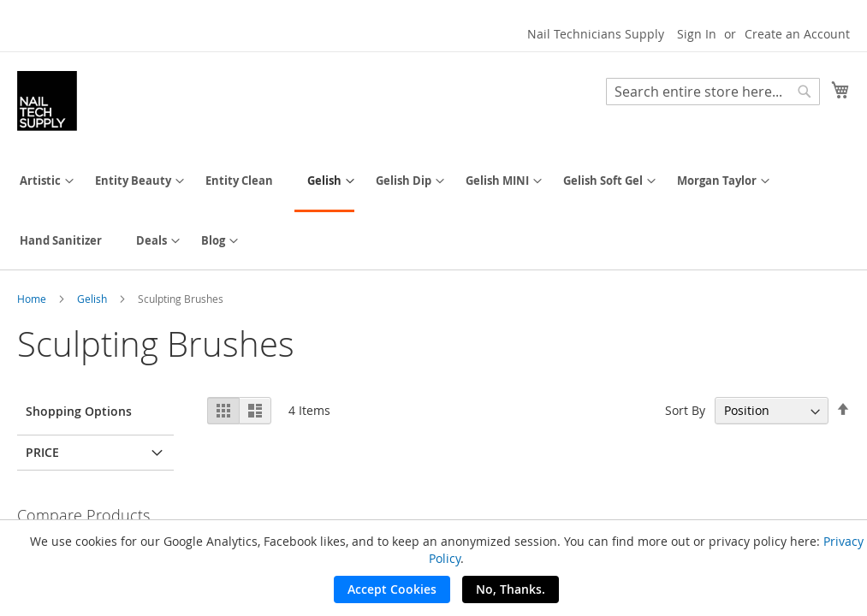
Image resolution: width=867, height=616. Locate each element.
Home (33, 299)
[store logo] (47, 101)
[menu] (433, 211)
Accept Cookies (392, 589)
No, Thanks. (511, 589)
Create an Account (797, 34)
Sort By (685, 410)
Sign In (697, 34)
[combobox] (713, 92)
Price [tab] (42, 452)
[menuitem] (40, 181)
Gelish (93, 299)
